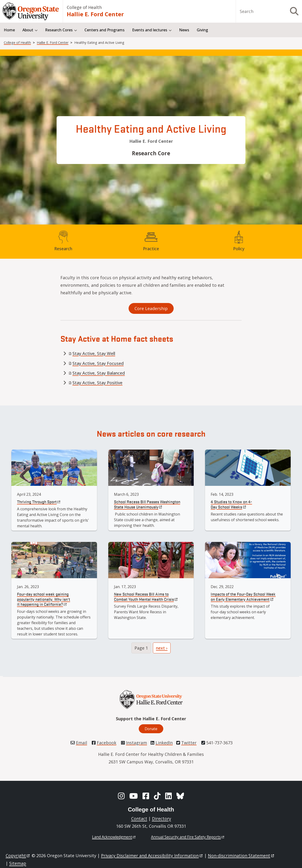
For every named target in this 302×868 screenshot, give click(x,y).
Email (82, 743)
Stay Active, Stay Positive (96, 383)
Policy (239, 249)
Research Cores (59, 30)
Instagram (136, 743)
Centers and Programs (105, 30)
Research (63, 249)
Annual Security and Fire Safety (188, 837)
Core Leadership (151, 308)
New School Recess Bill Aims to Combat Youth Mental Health (146, 596)
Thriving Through (39, 502)
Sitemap (18, 863)
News (184, 30)
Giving (202, 30)
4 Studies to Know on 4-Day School (231, 504)
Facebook (107, 743)
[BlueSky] (180, 796)
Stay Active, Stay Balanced (97, 373)
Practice (151, 249)
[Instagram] (121, 796)
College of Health (84, 7)
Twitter (189, 743)
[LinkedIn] (168, 796)
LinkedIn (164, 743)
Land (114, 837)
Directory (161, 819)
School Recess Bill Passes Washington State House (147, 504)
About (28, 30)
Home (9, 30)
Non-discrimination (241, 856)
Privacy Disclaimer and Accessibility (152, 856)
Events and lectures (150, 30)
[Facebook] (146, 796)
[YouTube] (134, 796)
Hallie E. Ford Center (95, 14)
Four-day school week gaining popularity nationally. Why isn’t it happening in (44, 599)
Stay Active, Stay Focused (96, 363)
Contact (139, 819)
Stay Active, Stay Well (92, 353)
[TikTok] (157, 796)
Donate (151, 729)
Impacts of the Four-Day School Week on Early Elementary (243, 596)
